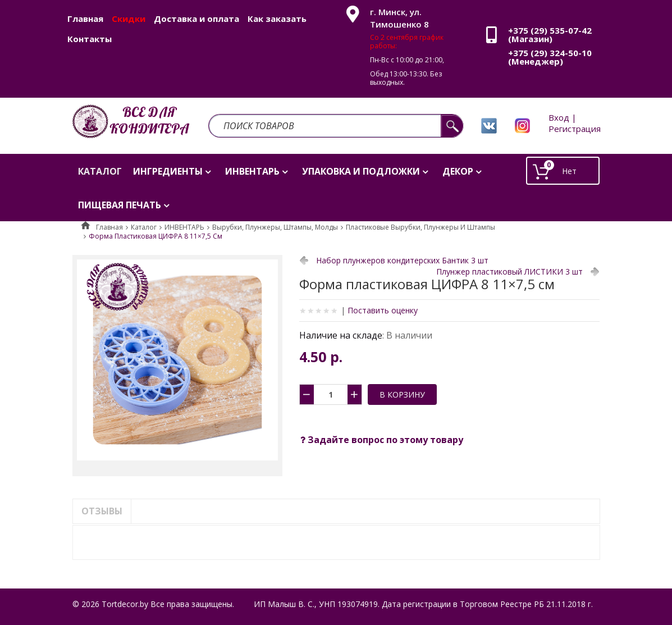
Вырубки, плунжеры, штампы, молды (275, 227)
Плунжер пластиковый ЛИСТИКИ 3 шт (509, 272)
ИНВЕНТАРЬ (184, 227)
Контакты (90, 39)
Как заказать (277, 19)
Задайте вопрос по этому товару (382, 440)
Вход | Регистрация (575, 123)
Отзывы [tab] (102, 511)
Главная (85, 19)
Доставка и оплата (196, 19)
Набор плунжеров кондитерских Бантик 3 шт (402, 260)
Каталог (144, 227)
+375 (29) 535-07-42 (550, 30)
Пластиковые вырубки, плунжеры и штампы (420, 227)
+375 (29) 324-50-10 (550, 53)
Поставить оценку (383, 310)
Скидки (129, 19)
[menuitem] (100, 171)
